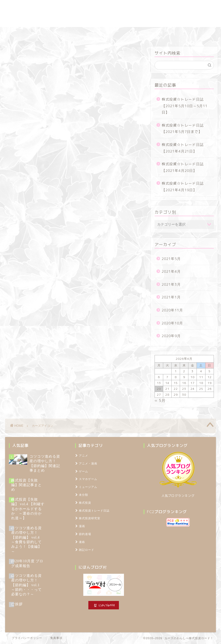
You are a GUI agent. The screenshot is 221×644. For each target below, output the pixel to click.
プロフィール (165, 33)
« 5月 (160, 400)
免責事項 (56, 638)
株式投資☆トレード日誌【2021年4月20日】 (183, 167)
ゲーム (84, 471)
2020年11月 (172, 310)
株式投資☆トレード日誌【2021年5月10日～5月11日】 (185, 106)
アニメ (84, 456)
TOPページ (196, 33)
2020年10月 (172, 323)
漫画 (82, 526)
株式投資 (85, 503)
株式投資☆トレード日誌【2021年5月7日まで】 (183, 128)
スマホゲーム (88, 479)
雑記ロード (134, 33)
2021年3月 (171, 284)
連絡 (82, 542)
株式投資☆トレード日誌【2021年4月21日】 (183, 148)
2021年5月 (171, 259)
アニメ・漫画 (88, 463)
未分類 (84, 495)
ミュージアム (88, 487)
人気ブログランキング (178, 496)
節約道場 (106, 33)
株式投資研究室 (75, 33)
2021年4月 (171, 271)
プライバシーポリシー (27, 638)
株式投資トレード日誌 (34, 33)
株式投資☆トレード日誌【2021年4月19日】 (183, 187)
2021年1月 (171, 297)
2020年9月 (171, 336)
